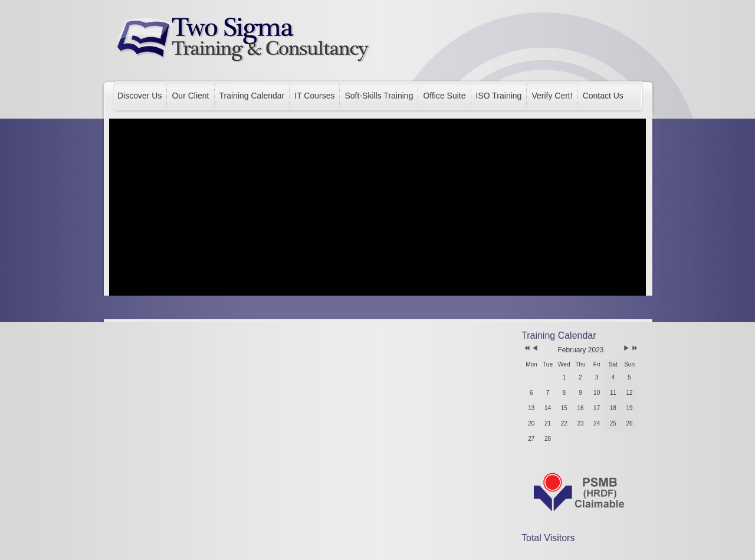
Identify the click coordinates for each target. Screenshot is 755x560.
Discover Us (139, 96)
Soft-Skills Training (379, 96)
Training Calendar (252, 96)
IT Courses (314, 96)
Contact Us (603, 96)
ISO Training (499, 96)
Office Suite (444, 96)
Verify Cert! (552, 96)
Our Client (190, 96)
